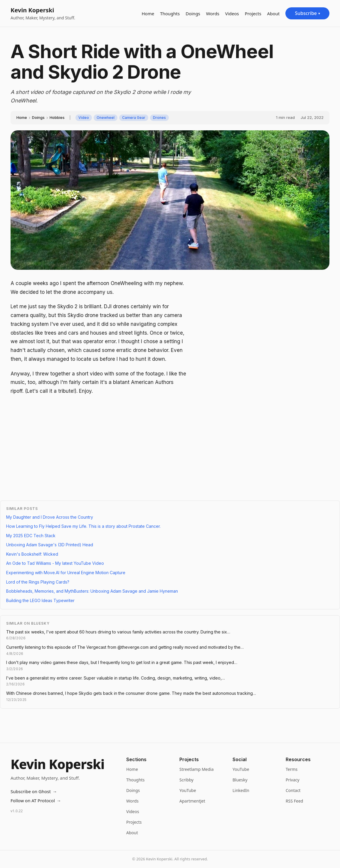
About (273, 14)
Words (213, 14)
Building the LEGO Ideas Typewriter (40, 600)
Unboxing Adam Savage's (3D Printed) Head (50, 545)
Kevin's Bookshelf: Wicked (32, 554)
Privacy (293, 780)
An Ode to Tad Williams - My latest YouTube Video (55, 563)
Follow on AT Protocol (36, 801)
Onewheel (106, 118)
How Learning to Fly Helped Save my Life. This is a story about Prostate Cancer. (83, 526)
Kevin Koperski (32, 10)
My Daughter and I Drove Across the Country (50, 517)
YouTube (188, 790)
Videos (232, 14)
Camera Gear (134, 118)
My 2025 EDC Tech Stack (31, 536)
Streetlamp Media (197, 769)
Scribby (186, 780)
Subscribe (307, 13)
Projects (253, 14)
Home (148, 14)
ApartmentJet (192, 801)
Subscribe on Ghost (34, 792)
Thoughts (170, 14)
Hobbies (57, 117)
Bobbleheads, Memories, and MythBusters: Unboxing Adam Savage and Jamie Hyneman (92, 591)
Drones (159, 118)
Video (84, 118)
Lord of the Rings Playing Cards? (38, 582)
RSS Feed (294, 801)
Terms (292, 769)
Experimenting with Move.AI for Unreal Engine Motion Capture (66, 573)
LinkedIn (241, 790)
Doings (193, 14)
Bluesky (240, 780)
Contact (293, 790)
